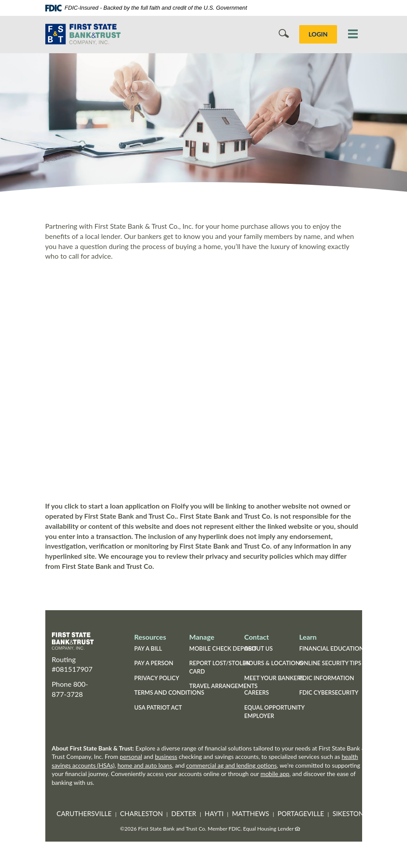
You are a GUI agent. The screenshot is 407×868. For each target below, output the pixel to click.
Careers (257, 692)
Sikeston (348, 813)
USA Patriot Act (158, 707)
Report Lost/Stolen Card (220, 667)
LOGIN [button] (318, 34)
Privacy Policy (157, 678)
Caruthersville (84, 813)
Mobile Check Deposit (223, 648)
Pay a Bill (148, 648)
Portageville (301, 813)
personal (131, 757)
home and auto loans (145, 765)
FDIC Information (327, 678)
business (166, 757)
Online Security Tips (330, 663)
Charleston (141, 813)
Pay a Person (154, 663)
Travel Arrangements (223, 686)
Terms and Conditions (169, 692)
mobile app (275, 774)
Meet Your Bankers (274, 678)
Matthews (250, 813)
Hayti (214, 813)
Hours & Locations (274, 663)
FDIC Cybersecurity (329, 692)
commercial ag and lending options (231, 765)
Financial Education (331, 648)
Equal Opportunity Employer (274, 712)
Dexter (184, 813)
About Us (258, 648)
